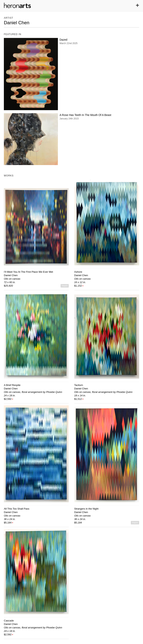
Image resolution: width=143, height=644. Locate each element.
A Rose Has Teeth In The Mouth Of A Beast (85, 115)
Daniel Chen (11, 275)
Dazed (63, 40)
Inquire (65, 286)
